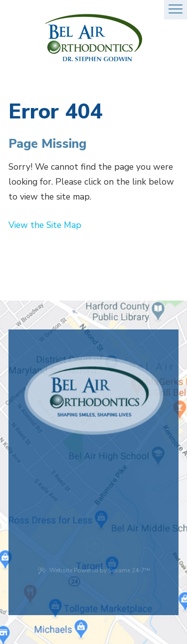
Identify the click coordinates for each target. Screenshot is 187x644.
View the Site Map (45, 225)
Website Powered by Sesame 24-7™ (94, 570)
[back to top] (94, 542)
